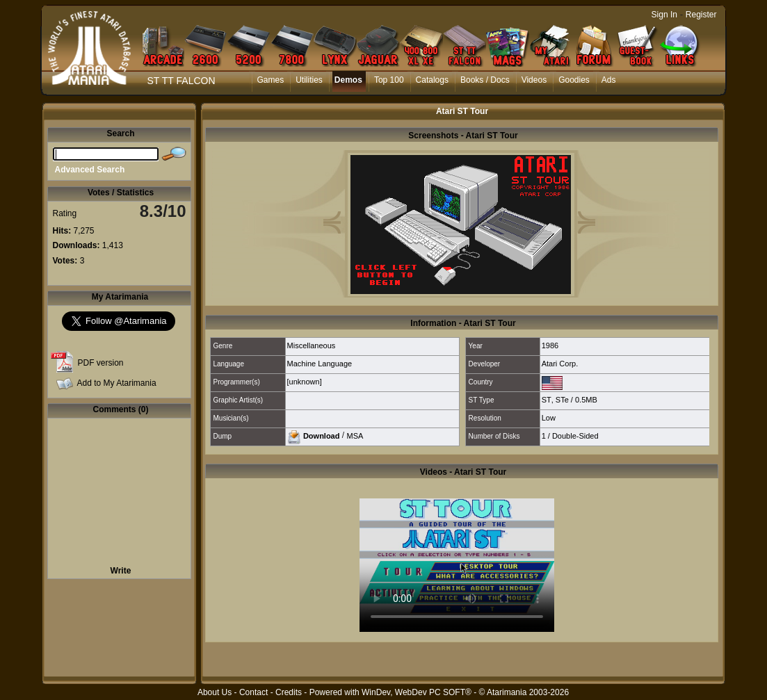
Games (271, 80)
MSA (355, 435)
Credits (289, 692)
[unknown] (305, 382)
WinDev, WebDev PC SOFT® (417, 692)
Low (549, 418)
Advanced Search (90, 170)
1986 (550, 345)
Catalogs (432, 80)
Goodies (574, 80)
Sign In (664, 15)
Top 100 (389, 80)
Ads (609, 80)
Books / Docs (485, 80)
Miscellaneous (312, 345)
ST (547, 400)
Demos (348, 80)
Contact (253, 692)
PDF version (101, 363)
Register (701, 15)
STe (562, 400)
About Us (215, 692)
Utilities (309, 80)
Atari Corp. (560, 364)
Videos (534, 80)
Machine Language (320, 364)
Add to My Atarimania (117, 383)
